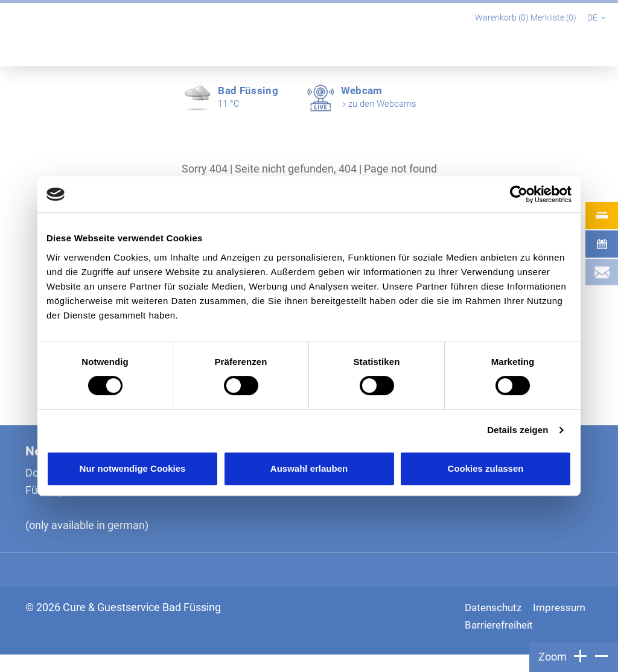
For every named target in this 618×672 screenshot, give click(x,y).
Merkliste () (554, 17)
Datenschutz (495, 607)
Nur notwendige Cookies (133, 468)
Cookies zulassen (486, 468)
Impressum (492, 625)
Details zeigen (518, 430)
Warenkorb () (503, 17)
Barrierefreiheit (501, 642)
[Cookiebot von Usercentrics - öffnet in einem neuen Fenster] (519, 194)
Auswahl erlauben (309, 468)
